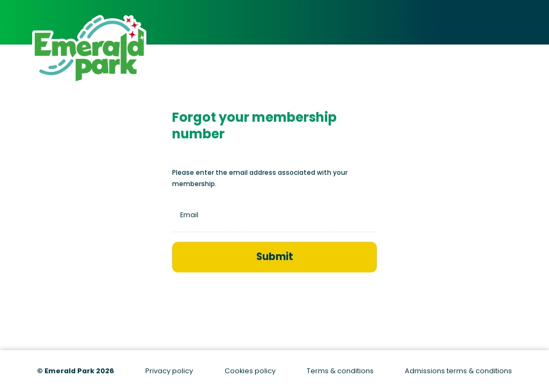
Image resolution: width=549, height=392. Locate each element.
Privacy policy (169, 371)
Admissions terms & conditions (458, 371)
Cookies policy (250, 371)
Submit (275, 257)
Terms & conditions (340, 371)
